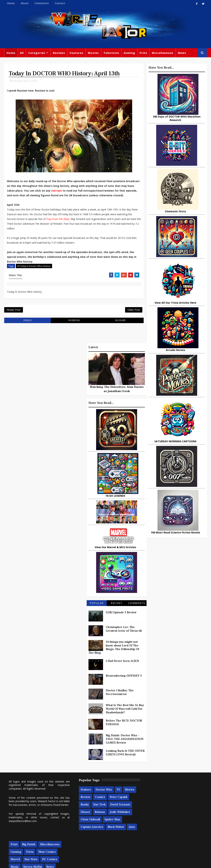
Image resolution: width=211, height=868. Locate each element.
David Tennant (87, 818)
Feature (82, 795)
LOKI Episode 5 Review (121, 618)
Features (77, 53)
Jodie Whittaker (88, 825)
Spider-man (85, 833)
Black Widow (85, 840)
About (25, 3)
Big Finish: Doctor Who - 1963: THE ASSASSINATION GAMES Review (125, 745)
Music (148, 811)
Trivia (163, 796)
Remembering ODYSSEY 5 (124, 681)
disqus (27, 326)
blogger (116, 326)
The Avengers (153, 841)
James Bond (152, 819)
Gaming (129, 53)
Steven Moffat (166, 811)
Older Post (129, 315)
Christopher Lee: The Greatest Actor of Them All (124, 635)
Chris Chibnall (112, 825)
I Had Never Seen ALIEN (122, 667)
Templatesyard (44, 862)
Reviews (59, 53)
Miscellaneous (163, 53)
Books (103, 810)
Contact (60, 3)
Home (11, 3)
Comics (111, 803)
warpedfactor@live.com (23, 830)
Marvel (148, 804)
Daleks (188, 819)
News (182, 53)
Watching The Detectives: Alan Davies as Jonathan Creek (117, 395)
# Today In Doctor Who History (34, 271)
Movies (93, 53)
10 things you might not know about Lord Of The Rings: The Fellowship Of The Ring (114, 653)
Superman (172, 834)
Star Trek (118, 810)
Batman (121, 818)
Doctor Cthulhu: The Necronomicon (120, 698)
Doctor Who (16, 62)
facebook (72, 326)
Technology (152, 834)
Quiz (101, 840)
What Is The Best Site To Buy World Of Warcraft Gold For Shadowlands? (125, 714)
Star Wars (164, 804)
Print (143, 53)
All (22, 53)
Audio (192, 826)
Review (96, 803)
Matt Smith (172, 819)
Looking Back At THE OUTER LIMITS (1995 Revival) (125, 758)
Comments (42, 3)
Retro (183, 811)
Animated (150, 826)
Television (111, 53)
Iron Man (190, 834)
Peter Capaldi (86, 810)
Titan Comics (180, 796)
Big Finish (162, 789)
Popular (97, 609)
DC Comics (183, 804)
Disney (107, 818)
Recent (117, 609)
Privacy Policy (64, 862)
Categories (37, 53)
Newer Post (14, 315)
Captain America (109, 833)
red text (70, 191)
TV (115, 795)
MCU (180, 826)
